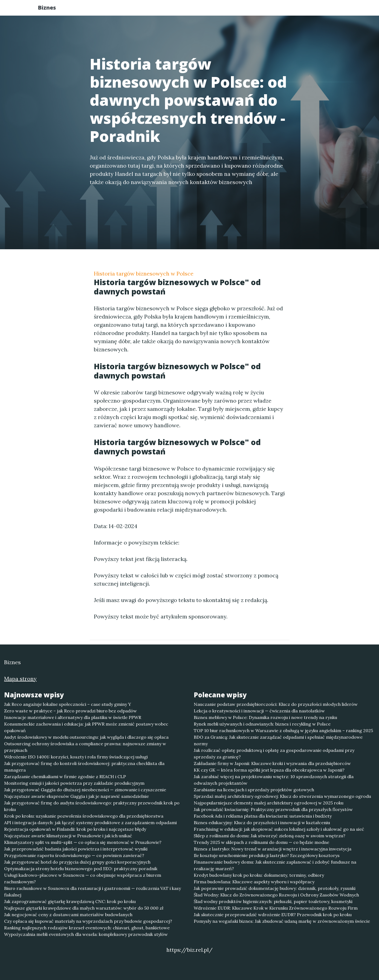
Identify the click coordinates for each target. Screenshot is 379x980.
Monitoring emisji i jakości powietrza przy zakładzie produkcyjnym (74, 783)
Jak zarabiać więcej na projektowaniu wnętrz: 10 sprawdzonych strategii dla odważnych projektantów (274, 780)
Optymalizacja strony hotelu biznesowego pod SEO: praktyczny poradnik (81, 869)
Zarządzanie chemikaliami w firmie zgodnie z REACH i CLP (65, 776)
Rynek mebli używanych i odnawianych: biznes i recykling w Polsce (262, 724)
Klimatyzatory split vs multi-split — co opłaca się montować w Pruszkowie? (83, 842)
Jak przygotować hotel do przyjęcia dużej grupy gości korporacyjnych (77, 862)
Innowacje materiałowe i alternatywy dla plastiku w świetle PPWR (73, 717)
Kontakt (326, 10)
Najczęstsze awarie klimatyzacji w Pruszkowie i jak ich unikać (68, 836)
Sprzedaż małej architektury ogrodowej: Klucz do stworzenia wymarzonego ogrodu (282, 796)
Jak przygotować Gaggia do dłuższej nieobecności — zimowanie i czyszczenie (85, 790)
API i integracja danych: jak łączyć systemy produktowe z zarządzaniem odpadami (90, 823)
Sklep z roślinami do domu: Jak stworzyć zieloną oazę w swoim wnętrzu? (270, 836)
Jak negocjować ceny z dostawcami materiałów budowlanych (68, 915)
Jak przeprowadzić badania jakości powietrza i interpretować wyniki (76, 849)
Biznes (52, 9)
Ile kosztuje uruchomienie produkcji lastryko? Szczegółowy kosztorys (267, 855)
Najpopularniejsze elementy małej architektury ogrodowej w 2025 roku (269, 803)
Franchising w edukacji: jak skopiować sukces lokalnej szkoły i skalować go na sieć (279, 829)
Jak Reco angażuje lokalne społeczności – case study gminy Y (68, 704)
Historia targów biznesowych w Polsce (144, 273)
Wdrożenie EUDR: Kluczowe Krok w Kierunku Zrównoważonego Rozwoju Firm (276, 908)
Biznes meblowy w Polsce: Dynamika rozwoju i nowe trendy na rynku (265, 717)
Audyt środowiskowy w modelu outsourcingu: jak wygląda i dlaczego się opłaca (86, 737)
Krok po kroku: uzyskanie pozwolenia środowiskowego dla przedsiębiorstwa (84, 816)
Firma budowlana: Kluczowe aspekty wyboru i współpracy (254, 882)
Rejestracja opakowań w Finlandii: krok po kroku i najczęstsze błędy (75, 829)
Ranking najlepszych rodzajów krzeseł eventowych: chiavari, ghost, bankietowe (87, 928)
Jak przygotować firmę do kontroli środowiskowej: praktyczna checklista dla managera (84, 767)
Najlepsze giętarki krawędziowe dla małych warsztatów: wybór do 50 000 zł (84, 908)
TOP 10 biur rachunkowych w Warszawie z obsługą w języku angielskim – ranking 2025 (283, 730)
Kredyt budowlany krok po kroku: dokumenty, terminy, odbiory (259, 875)
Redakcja (296, 10)
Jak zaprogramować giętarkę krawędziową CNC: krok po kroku (70, 901)
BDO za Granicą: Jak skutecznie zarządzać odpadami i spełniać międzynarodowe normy (278, 740)
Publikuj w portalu (255, 10)
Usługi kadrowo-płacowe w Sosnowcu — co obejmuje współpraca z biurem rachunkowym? (83, 878)
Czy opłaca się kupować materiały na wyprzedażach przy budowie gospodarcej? (88, 921)
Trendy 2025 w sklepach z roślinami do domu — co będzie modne (261, 842)
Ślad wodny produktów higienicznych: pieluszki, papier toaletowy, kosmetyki (273, 901)
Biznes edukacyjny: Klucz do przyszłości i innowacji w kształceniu (262, 823)
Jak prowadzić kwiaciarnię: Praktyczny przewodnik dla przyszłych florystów (273, 809)
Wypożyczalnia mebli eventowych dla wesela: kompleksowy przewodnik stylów (86, 934)
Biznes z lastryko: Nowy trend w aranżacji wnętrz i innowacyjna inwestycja (273, 849)
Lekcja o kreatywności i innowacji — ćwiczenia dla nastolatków (259, 711)
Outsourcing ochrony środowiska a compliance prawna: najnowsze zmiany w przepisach (85, 747)
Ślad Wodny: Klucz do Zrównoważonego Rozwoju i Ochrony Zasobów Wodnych (276, 895)
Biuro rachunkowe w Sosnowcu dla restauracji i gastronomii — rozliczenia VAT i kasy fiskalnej (92, 892)
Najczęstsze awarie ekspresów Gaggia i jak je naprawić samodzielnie (76, 796)
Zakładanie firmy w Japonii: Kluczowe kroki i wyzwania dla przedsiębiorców (272, 763)
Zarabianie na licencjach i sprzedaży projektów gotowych (254, 790)
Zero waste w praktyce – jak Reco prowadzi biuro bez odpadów (70, 711)
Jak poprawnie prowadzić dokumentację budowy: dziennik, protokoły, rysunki (275, 888)
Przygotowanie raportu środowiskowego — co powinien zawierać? (74, 855)
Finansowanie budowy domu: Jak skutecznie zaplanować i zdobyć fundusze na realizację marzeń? (275, 865)
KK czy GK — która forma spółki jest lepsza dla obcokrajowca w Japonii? (269, 770)
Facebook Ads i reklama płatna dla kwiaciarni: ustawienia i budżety (263, 816)
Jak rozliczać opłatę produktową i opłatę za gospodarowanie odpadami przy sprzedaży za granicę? (274, 753)
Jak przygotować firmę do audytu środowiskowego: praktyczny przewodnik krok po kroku (92, 806)
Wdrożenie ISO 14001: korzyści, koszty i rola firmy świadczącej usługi (76, 757)
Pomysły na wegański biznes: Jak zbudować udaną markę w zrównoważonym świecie (282, 921)
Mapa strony (20, 679)
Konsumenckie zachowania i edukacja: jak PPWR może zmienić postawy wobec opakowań (86, 727)
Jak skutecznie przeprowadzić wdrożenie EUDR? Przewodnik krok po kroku (273, 915)
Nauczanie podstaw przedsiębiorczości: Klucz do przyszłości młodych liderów (276, 704)
